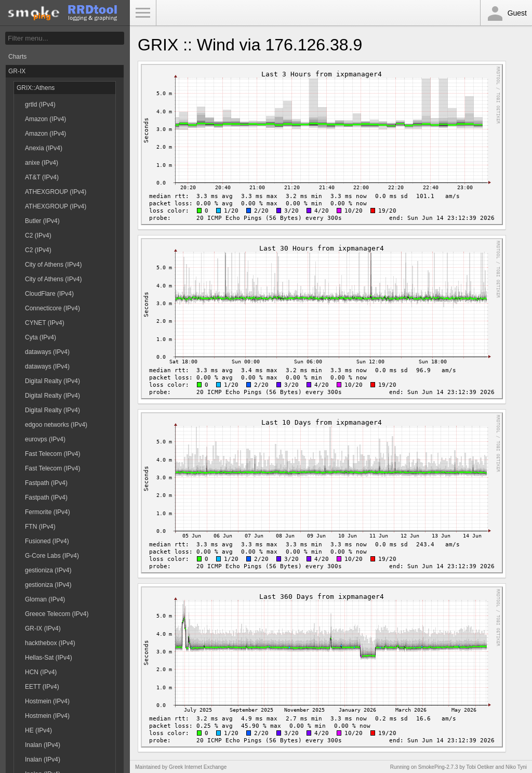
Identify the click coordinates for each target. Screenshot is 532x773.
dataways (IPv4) (47, 352)
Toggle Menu (143, 13)
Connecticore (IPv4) (52, 308)
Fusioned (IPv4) (47, 541)
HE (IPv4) (38, 730)
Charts (17, 57)
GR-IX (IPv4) (43, 628)
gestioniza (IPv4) (48, 570)
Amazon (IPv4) (45, 119)
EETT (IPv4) (42, 687)
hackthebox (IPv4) (50, 643)
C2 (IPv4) (38, 235)
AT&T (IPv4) (42, 177)
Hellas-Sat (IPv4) (49, 658)
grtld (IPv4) (40, 104)
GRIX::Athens (36, 88)
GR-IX (17, 71)
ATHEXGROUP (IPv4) (56, 192)
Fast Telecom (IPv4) (52, 454)
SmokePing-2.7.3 (438, 767)
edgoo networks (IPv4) (56, 425)
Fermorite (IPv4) (48, 512)
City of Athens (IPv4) (53, 265)
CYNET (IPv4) (45, 323)
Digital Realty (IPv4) (52, 381)
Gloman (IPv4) (45, 599)
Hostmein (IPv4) (47, 701)
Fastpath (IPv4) (46, 483)
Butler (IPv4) (42, 221)
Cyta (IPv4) (41, 337)
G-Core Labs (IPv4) (52, 556)
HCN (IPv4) (41, 672)
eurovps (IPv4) (45, 439)
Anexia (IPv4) (44, 148)
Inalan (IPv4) (43, 745)
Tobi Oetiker (480, 767)
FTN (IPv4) (40, 527)
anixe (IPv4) (42, 163)
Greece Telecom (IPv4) (57, 614)
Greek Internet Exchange (198, 767)
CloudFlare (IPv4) (49, 294)
